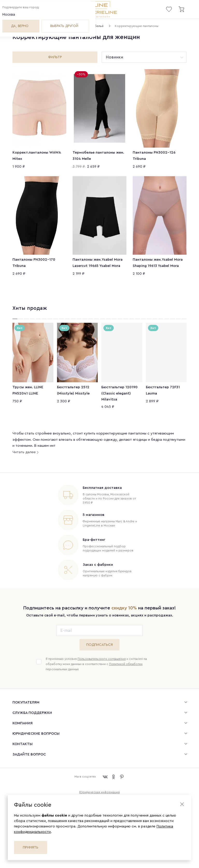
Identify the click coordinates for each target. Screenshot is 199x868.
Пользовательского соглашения (102, 655)
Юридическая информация (99, 788)
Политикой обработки (126, 660)
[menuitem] (99, 698)
